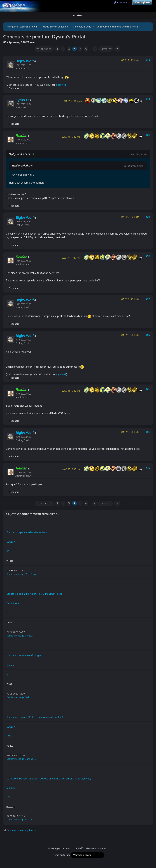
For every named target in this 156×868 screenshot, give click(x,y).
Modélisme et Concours (55, 27)
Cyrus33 (22, 100)
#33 (148, 135)
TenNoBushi (13, 603)
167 (8, 736)
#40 (148, 468)
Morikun (11, 788)
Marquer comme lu (96, 848)
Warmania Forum (29, 27)
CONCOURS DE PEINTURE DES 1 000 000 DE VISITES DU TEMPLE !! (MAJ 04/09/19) (49, 779)
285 (8, 797)
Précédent (44, 49)
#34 (148, 217)
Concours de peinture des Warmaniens (27, 532)
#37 (148, 335)
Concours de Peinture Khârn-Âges (24, 655)
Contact (67, 848)
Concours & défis (82, 27)
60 (8, 551)
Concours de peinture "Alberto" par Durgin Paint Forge (34, 594)
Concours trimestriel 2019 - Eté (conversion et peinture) (35, 717)
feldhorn (11, 665)
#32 (148, 99)
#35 (148, 256)
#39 (148, 432)
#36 (148, 299)
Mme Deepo (31, 574)
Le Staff (79, 848)
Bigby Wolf (25, 61)
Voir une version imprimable (22, 830)
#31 (148, 61)
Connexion (121, 3)
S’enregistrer (142, 3)
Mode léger (54, 848)
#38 (148, 389)
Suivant (106, 49)
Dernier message (15, 574)
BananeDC (31, 759)
